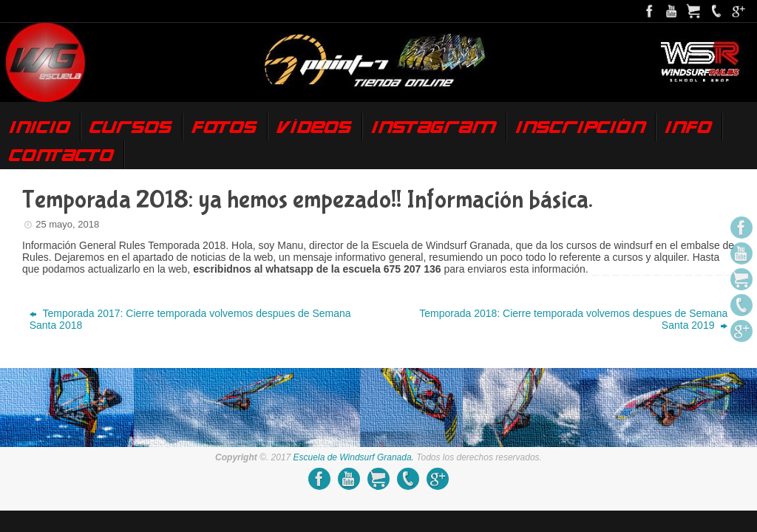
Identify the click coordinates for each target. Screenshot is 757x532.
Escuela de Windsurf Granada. (354, 457)
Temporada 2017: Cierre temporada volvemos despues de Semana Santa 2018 (190, 319)
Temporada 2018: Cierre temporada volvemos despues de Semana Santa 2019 (573, 319)
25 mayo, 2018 (67, 224)
